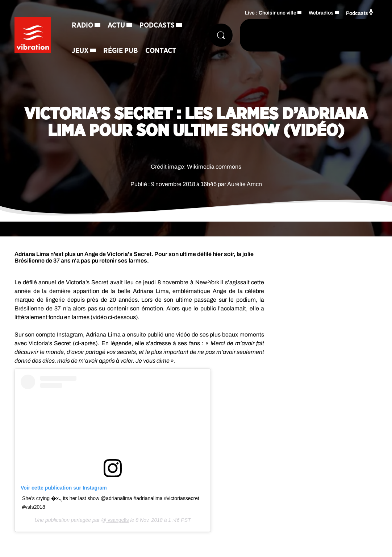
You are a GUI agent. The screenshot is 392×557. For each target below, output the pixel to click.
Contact (161, 51)
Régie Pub (121, 51)
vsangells (117, 520)
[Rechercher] (221, 35)
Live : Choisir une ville (271, 13)
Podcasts (157, 25)
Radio (82, 25)
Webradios (321, 13)
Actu (116, 25)
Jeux (80, 51)
